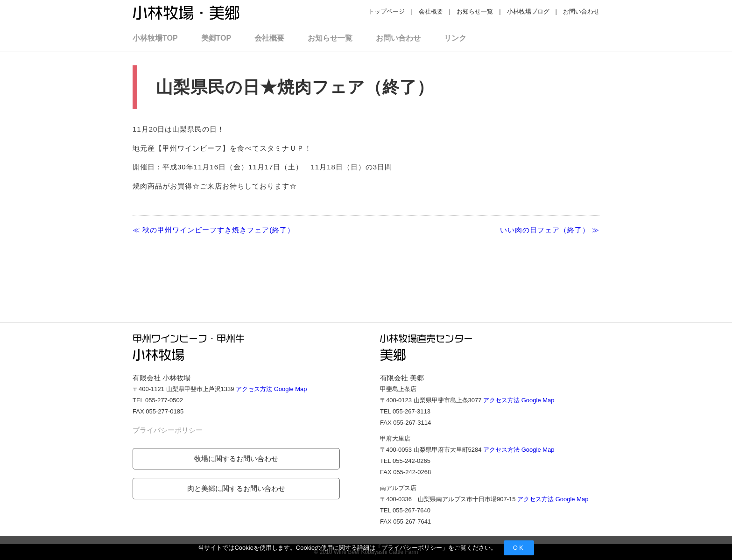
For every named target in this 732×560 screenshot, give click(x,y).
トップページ (387, 11)
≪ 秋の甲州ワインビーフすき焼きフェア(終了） (214, 230)
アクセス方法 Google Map (271, 389)
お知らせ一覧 (475, 11)
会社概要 (431, 11)
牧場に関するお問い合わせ (236, 458)
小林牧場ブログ (528, 11)
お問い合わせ (581, 11)
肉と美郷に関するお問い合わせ (236, 488)
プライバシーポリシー (412, 548)
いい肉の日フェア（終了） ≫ (550, 230)
